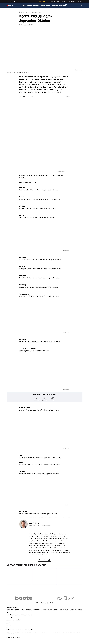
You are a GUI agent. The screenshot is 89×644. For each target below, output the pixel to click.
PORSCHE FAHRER (11, 637)
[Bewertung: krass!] (52, 398)
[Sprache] (80, 1)
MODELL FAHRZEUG (64, 635)
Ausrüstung (36, 6)
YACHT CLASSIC (19, 635)
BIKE (39, 635)
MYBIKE (48, 635)
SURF (36, 635)
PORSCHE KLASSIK (75, 635)
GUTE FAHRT (55, 635)
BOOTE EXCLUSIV (29, 635)
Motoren (29, 6)
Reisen (48, 6)
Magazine (25, 30)
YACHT (12, 635)
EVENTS (18, 637)
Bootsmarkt (55, 6)
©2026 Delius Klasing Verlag (13, 641)
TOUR (44, 635)
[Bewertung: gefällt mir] (45, 398)
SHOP (8, 635)
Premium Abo (43, 1)
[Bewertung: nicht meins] (37, 398)
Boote (24, 6)
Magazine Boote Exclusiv (35, 30)
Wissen (43, 6)
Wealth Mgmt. (63, 5)
